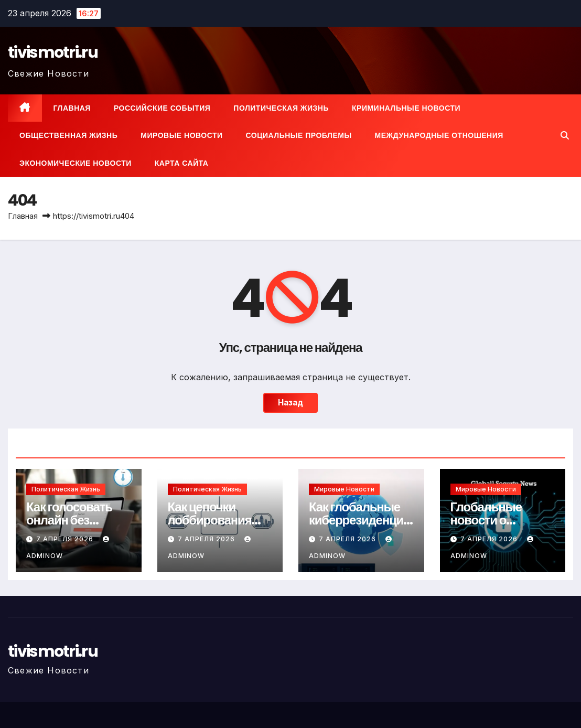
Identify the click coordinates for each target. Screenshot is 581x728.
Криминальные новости (406, 108)
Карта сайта (182, 163)
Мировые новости (181, 135)
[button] (565, 135)
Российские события (162, 108)
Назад (290, 403)
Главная (72, 108)
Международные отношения (439, 135)
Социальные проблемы (299, 135)
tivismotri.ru (53, 52)
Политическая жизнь (281, 108)
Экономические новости (76, 163)
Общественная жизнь (68, 135)
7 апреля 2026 (66, 539)
